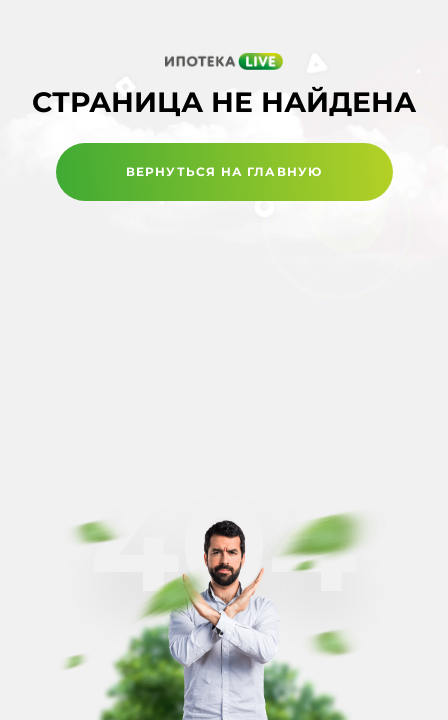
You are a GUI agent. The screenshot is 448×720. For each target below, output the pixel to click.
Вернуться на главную (224, 171)
